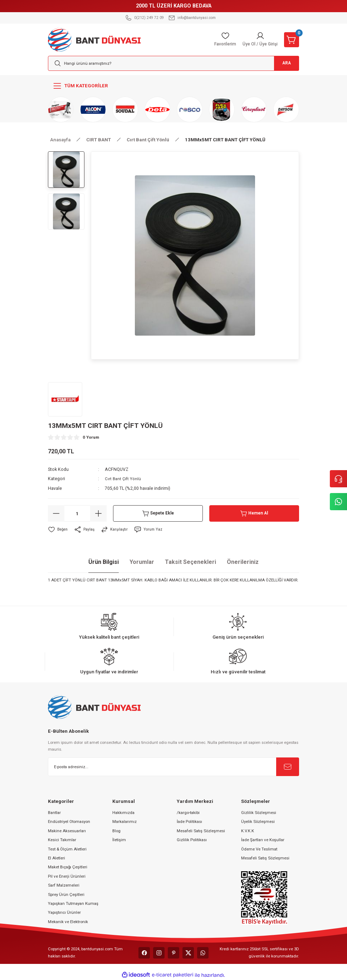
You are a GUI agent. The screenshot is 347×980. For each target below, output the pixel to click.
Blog (116, 831)
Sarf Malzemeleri (64, 885)
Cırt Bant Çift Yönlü (124, 479)
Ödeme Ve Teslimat (259, 849)
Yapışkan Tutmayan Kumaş (73, 903)
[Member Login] (258, 40)
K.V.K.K (248, 831)
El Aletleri (57, 858)
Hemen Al (254, 513)
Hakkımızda (123, 813)
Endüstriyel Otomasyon (69, 821)
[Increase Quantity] (98, 513)
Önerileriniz (243, 562)
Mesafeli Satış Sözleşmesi (201, 831)
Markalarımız (124, 821)
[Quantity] (77, 513)
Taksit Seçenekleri (190, 562)
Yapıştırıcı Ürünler (64, 912)
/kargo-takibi (188, 813)
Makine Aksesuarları (67, 831)
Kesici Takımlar (62, 840)
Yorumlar (142, 562)
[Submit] (288, 767)
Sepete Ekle (158, 513)
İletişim (119, 840)
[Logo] (94, 39)
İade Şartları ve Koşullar (263, 840)
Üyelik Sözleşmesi (258, 821)
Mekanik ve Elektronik (68, 922)
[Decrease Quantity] (56, 513)
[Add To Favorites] (58, 530)
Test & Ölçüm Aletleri (67, 849)
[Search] (173, 63)
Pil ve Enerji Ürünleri (67, 876)
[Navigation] (173, 86)
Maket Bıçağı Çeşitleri (68, 867)
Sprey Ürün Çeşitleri (66, 894)
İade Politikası (189, 821)
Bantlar (54, 813)
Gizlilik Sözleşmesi (259, 813)
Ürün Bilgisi (104, 562)
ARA (282, 64)
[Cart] (292, 40)
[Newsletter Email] (173, 767)
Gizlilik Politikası (192, 840)
